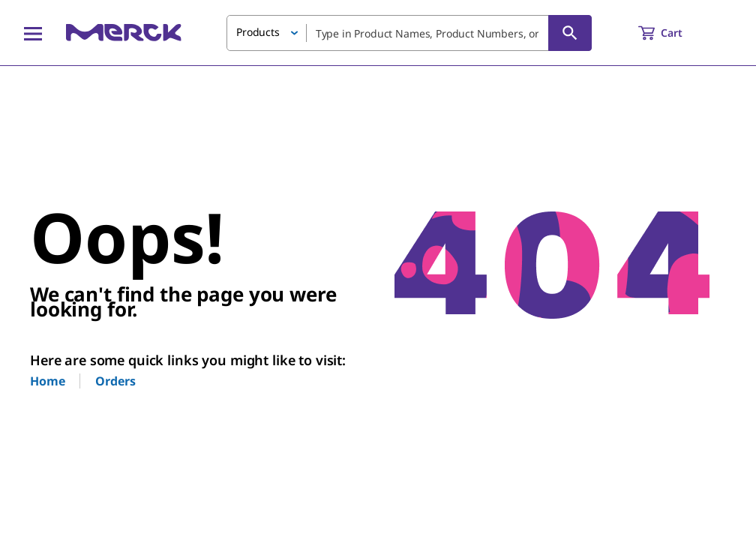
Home (47, 381)
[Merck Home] (124, 33)
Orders (115, 381)
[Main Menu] (33, 33)
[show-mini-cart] (674, 33)
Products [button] (258, 32)
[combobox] (409, 33)
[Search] (570, 33)
